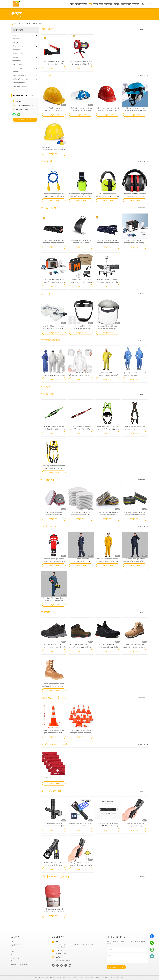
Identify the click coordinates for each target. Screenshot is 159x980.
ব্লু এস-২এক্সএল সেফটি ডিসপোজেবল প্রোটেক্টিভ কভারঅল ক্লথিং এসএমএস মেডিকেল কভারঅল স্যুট (135, 375)
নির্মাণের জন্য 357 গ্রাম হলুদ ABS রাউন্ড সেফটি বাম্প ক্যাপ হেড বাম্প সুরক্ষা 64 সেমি (54, 150)
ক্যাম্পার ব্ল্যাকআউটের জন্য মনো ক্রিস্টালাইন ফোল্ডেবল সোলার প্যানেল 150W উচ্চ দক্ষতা (108, 243)
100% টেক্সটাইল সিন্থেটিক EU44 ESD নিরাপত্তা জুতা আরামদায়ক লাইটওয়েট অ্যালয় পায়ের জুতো (54, 647)
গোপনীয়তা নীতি (39, 978)
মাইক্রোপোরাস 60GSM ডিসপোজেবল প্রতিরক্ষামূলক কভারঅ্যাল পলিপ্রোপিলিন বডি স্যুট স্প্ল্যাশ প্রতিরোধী (81, 375)
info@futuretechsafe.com (25, 105)
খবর (101, 4)
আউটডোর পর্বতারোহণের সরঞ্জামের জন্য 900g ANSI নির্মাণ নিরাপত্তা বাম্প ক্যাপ (135, 111)
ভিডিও (117, 4)
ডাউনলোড (108, 4)
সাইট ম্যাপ (49, 978)
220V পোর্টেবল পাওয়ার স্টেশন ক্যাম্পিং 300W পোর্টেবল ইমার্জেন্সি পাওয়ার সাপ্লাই (81, 282)
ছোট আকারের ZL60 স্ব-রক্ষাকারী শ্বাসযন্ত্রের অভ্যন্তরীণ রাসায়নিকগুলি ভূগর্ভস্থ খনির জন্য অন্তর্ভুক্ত (54, 912)
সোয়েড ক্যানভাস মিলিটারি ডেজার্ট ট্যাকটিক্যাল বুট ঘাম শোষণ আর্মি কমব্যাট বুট (54, 686)
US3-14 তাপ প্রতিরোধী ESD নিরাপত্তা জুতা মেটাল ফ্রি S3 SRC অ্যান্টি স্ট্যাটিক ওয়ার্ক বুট (81, 647)
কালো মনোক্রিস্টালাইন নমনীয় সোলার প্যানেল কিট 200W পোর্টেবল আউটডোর (81, 243)
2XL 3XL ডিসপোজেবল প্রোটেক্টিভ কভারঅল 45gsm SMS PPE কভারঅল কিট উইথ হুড (54, 375)
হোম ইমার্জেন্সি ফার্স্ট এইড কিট (54, 777)
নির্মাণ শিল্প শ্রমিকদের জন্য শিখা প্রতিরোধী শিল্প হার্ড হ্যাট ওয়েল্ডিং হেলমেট (54, 111)
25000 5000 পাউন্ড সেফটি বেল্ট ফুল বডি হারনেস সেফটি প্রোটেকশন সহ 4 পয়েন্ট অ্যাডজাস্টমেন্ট (135, 429)
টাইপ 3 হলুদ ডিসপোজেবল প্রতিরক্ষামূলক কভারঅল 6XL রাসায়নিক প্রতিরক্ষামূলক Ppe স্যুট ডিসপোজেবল (108, 375)
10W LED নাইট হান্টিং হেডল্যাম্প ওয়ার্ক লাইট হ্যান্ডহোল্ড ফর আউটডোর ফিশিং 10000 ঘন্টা (81, 64)
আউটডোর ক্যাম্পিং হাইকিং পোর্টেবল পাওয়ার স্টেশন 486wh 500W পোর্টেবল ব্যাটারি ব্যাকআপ (54, 282)
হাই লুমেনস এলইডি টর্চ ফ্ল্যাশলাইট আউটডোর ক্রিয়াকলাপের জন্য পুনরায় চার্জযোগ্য (81, 865)
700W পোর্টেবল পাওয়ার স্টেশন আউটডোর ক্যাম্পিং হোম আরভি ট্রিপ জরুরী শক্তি (135, 243)
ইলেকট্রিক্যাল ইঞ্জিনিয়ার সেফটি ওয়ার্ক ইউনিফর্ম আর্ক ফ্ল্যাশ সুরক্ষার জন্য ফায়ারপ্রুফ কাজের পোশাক (54, 601)
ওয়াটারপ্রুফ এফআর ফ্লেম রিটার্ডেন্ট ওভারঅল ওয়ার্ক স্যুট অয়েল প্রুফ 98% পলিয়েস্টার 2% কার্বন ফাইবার (54, 561)
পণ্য (90, 4)
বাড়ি (72, 4)
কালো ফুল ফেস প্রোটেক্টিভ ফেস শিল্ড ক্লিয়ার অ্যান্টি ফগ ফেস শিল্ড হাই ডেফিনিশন (81, 329)
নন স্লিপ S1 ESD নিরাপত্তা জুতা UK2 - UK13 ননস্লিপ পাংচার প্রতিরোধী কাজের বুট (135, 647)
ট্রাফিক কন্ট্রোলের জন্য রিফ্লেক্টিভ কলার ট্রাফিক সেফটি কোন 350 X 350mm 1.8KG (54, 733)
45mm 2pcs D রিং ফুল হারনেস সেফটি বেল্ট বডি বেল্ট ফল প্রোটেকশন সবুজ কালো (54, 429)
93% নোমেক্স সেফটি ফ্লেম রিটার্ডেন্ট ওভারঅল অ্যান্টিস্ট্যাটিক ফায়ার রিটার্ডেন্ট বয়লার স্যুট (135, 561)
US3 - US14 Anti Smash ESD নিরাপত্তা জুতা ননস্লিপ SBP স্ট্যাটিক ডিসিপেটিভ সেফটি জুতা (108, 647)
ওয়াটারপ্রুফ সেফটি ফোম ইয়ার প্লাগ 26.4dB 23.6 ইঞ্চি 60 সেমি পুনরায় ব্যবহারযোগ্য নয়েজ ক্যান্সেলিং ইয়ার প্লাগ (54, 196)
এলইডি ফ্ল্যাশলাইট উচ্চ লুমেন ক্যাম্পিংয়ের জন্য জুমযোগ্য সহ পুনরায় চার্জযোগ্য (54, 826)
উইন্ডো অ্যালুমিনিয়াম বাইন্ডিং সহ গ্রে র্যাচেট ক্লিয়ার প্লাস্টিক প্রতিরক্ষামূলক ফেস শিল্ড (108, 329)
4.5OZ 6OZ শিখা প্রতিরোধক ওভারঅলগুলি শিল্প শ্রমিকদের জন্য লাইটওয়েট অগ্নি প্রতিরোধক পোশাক (81, 561)
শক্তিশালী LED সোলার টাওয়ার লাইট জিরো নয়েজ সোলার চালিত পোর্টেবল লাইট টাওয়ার (108, 282)
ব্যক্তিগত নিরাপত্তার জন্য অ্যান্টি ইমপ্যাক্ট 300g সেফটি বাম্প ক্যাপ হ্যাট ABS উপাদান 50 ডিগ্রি (108, 111)
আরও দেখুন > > (143, 29)
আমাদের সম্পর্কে (81, 4)
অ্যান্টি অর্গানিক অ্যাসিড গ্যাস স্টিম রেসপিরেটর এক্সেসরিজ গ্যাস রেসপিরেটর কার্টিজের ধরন (54, 515)
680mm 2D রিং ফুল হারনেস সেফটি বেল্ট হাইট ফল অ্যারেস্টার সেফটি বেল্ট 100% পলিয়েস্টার (81, 429)
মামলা (96, 4)
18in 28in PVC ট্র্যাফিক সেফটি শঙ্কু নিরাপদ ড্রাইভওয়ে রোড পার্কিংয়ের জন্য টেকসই (81, 733)
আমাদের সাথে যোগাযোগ (130, 4)
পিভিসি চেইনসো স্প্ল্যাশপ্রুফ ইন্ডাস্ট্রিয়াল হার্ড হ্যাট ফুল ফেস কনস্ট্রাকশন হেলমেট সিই (81, 111)
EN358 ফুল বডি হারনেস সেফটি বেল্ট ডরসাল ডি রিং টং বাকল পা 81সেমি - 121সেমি (108, 429)
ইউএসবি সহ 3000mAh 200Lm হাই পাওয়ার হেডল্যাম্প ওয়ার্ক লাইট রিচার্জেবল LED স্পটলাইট (54, 64)
